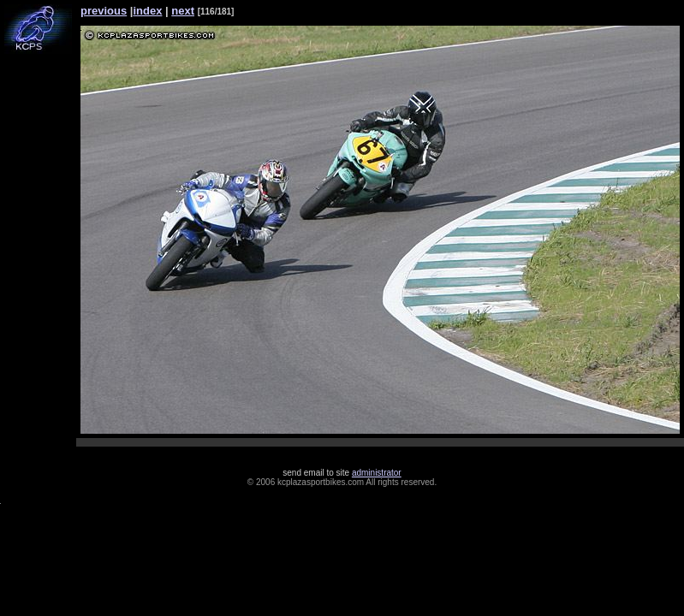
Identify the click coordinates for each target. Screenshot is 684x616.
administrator (377, 473)
